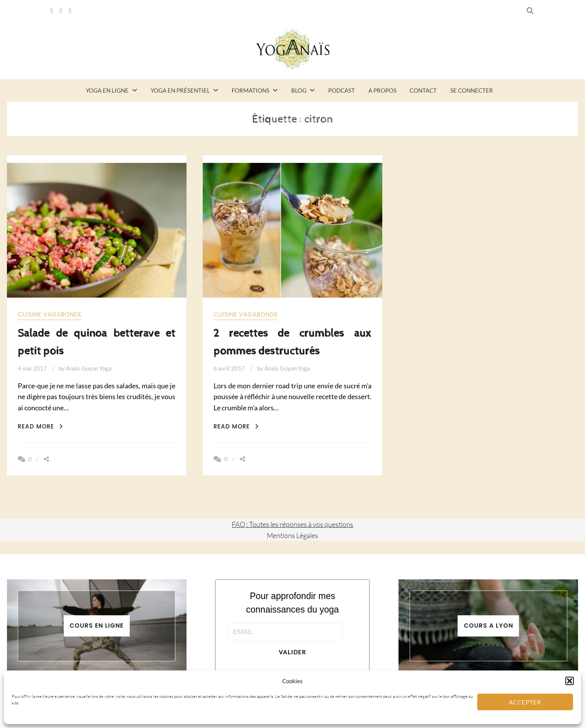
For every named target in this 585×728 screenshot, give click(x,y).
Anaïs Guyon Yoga (89, 368)
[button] (570, 681)
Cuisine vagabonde (50, 314)
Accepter (525, 702)
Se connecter (472, 90)
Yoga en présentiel (180, 90)
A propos (382, 90)
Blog (299, 90)
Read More (40, 426)
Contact (423, 90)
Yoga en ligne (107, 90)
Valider (292, 652)
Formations (251, 90)
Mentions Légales (292, 535)
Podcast (342, 90)
